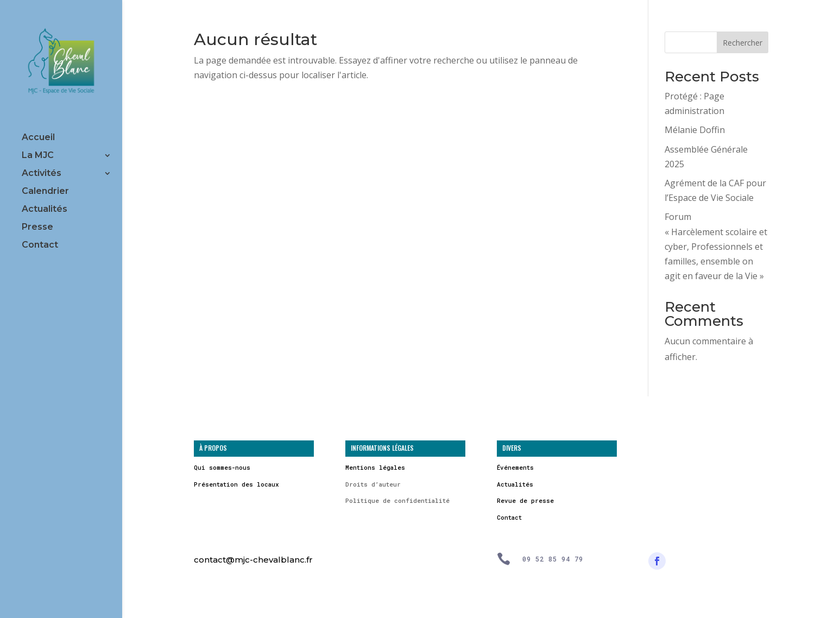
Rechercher (743, 43)
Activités (42, 174)
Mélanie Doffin (695, 130)
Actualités (45, 210)
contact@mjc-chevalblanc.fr (253, 560)
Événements (515, 467)
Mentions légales (375, 467)
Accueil (38, 138)
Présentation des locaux (236, 484)
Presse (37, 228)
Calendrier (45, 192)
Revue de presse (525, 500)
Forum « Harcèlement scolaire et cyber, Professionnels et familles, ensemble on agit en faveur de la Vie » (716, 246)
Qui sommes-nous (222, 467)
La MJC (38, 156)
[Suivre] (657, 561)
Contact (40, 245)
